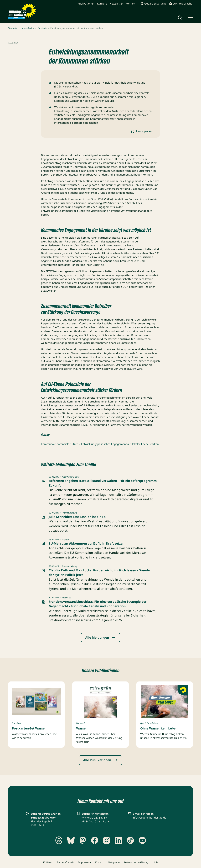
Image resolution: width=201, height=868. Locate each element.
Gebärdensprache (153, 4)
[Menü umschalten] (190, 17)
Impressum (85, 862)
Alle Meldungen (100, 638)
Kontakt (130, 4)
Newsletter (116, 4)
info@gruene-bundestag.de (149, 818)
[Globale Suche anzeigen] (180, 18)
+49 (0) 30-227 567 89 (94, 818)
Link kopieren (141, 131)
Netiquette (114, 862)
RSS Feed (48, 862)
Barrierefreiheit (65, 862)
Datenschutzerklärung (136, 862)
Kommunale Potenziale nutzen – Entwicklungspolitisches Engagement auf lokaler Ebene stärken (100, 444)
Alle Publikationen (100, 760)
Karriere (102, 4)
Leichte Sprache (181, 4)
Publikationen (86, 4)
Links (156, 862)
